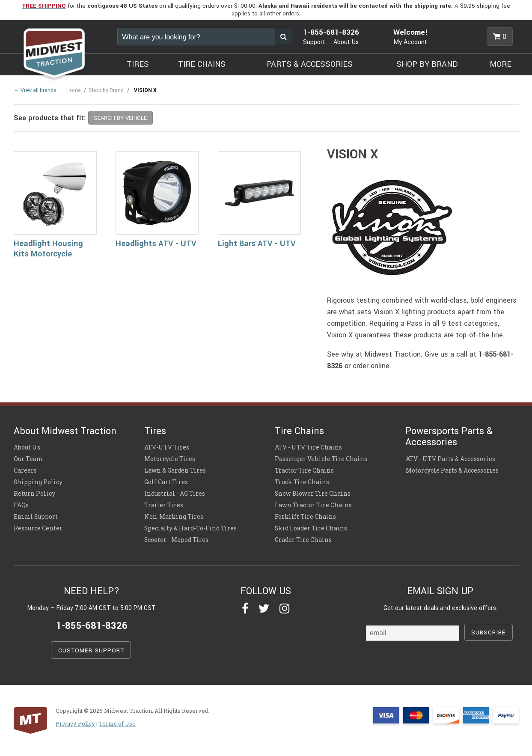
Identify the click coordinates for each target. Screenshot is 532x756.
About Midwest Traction (65, 431)
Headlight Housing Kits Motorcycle (48, 249)
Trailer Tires (164, 505)
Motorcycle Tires (170, 459)
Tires (155, 431)
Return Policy (34, 494)
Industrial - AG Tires (175, 494)
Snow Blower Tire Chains (313, 494)
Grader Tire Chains (303, 540)
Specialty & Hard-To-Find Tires (190, 528)
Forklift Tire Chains (305, 517)
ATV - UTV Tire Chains (308, 447)
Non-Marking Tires (174, 517)
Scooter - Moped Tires (176, 540)
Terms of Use (117, 723)
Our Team (28, 459)
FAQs (21, 505)
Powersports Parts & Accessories (449, 437)
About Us (346, 42)
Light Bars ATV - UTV (257, 244)
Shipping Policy (38, 482)
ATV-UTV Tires (167, 447)
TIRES (138, 64)
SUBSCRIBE (489, 632)
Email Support (36, 517)
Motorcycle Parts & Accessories (452, 470)
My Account (410, 42)
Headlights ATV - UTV (156, 244)
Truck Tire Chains (302, 482)
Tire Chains (299, 431)
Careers (25, 470)
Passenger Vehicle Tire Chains (321, 459)
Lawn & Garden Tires (175, 470)
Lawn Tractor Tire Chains (313, 505)
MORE (501, 64)
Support (314, 42)
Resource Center (38, 528)
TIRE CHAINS (202, 64)
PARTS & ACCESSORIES (310, 64)
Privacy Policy (75, 723)
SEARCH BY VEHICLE (120, 118)
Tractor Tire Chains (304, 470)
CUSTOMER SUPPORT (91, 650)
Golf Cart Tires (166, 482)
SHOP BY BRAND (427, 64)
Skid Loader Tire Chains (311, 528)
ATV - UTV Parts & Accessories (450, 459)
